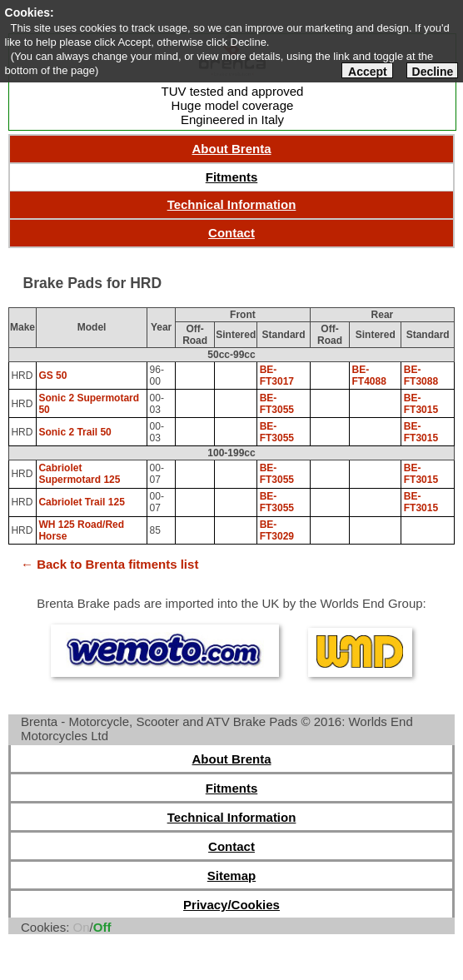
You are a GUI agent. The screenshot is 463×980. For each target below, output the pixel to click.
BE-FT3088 (421, 376)
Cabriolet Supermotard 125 (79, 474)
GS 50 (52, 376)
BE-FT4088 (369, 376)
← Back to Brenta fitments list (110, 564)
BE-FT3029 (277, 530)
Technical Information (232, 204)
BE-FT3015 (421, 404)
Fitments (232, 177)
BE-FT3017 (277, 376)
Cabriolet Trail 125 (81, 502)
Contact (231, 233)
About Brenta (232, 149)
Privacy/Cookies (231, 905)
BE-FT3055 (277, 404)
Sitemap (231, 876)
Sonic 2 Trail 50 (75, 432)
